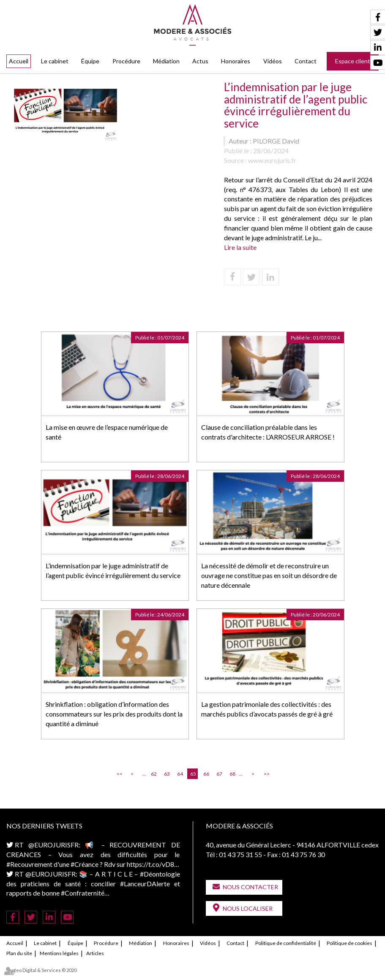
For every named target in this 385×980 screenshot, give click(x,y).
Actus (200, 61)
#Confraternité (83, 893)
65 (193, 774)
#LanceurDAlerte (145, 884)
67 (219, 774)
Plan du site (19, 953)
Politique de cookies (350, 943)
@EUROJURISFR (53, 845)
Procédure (126, 61)
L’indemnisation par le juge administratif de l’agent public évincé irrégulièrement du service (113, 570)
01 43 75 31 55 (240, 854)
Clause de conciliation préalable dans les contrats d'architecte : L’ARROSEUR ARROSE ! (268, 432)
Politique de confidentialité (286, 943)
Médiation (166, 61)
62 (154, 774)
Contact (306, 61)
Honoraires (236, 61)
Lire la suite (240, 247)
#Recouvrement (29, 864)
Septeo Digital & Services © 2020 (41, 970)
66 (206, 774)
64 (180, 774)
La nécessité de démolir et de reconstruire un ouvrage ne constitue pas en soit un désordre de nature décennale (269, 575)
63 (167, 774)
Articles (95, 953)
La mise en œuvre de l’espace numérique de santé (107, 432)
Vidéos (273, 61)
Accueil (19, 61)
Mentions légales (59, 953)
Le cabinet (55, 61)
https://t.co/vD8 (150, 864)
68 (232, 774)
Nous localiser (248, 908)
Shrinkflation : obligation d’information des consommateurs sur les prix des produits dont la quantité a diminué (114, 714)
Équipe (90, 61)
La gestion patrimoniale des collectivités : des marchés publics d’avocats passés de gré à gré (267, 709)
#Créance (85, 864)
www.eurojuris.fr (272, 160)
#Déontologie (160, 874)
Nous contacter (250, 887)
